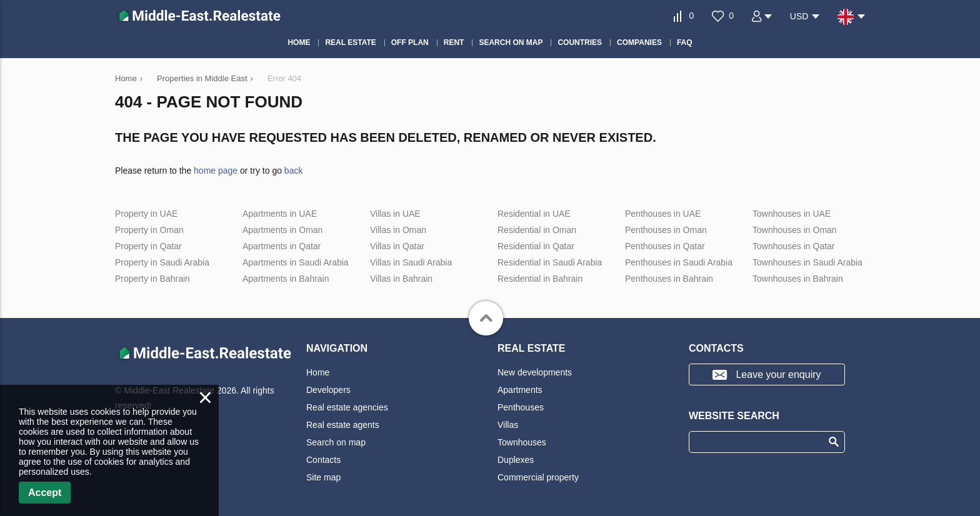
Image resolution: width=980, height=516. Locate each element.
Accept (45, 493)
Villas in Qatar (397, 246)
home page (216, 171)
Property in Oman (149, 230)
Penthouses (521, 407)
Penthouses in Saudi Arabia (679, 262)
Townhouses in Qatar (794, 246)
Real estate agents (343, 425)
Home (318, 372)
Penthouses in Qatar (665, 246)
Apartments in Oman (282, 230)
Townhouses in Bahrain (798, 279)
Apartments (520, 390)
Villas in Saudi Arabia (411, 262)
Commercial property (538, 477)
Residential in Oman (537, 230)
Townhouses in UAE (792, 214)
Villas (508, 425)
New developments (535, 372)
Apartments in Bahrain (286, 279)
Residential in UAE (534, 214)
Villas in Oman (398, 230)
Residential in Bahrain (540, 279)
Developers (328, 390)
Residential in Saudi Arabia (550, 262)
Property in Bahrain (152, 279)
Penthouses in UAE (663, 214)
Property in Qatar (148, 246)
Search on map (336, 442)
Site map (323, 477)
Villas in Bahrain (401, 279)
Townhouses (522, 442)
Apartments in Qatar (282, 246)
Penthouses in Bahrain (669, 279)
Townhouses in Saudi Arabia (807, 262)
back (294, 171)
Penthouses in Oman (666, 230)
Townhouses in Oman (795, 230)
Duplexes (516, 460)
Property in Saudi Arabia (162, 262)
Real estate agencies (347, 407)
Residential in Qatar (536, 246)
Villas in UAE (395, 214)
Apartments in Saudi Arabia (296, 262)
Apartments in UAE (280, 214)
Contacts (323, 460)
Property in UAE (146, 214)
